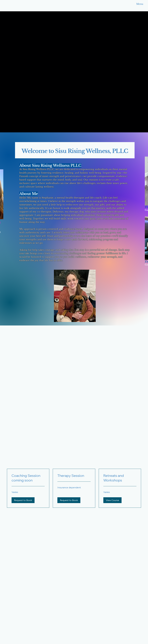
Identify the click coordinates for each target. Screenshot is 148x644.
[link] (28, 478)
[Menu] (135, 4)
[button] (23, 500)
